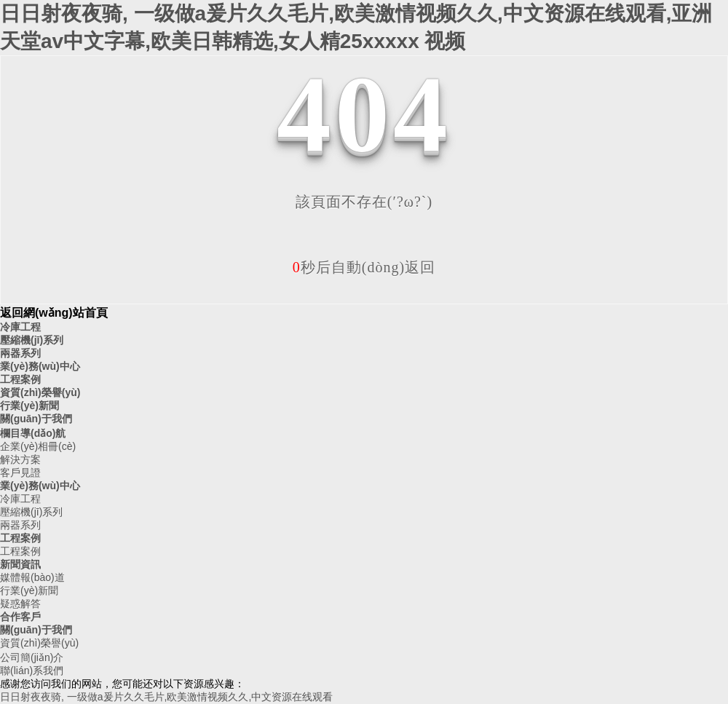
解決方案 (20, 459)
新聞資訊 (20, 564)
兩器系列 (20, 353)
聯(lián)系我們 (32, 671)
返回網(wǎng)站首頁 (54, 313)
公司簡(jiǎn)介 (32, 657)
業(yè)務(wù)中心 (40, 366)
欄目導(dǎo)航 (33, 433)
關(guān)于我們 (36, 419)
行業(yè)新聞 (29, 406)
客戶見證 (20, 472)
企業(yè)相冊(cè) (38, 446)
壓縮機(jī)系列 (32, 340)
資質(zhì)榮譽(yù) (40, 392)
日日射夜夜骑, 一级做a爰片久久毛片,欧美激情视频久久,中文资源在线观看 (166, 697)
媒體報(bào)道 (32, 577)
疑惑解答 (20, 604)
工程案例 (20, 379)
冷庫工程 (20, 327)
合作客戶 (20, 617)
